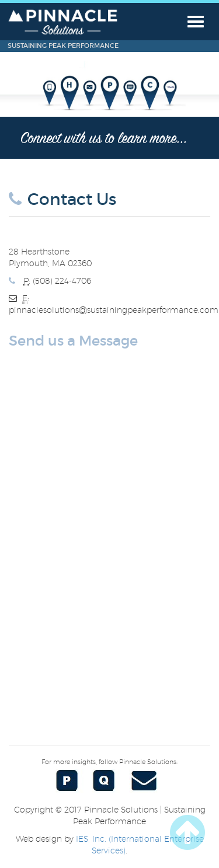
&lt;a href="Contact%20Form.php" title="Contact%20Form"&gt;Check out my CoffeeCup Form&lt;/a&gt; (109, 542)
